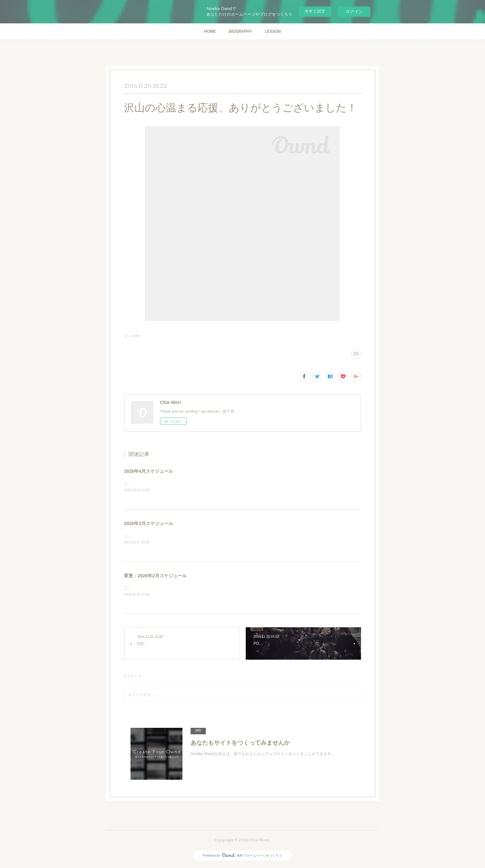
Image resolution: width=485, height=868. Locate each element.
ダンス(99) (132, 336)
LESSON (273, 31)
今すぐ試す (315, 11)
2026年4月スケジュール (149, 471)
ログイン (354, 12)
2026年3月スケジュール (149, 524)
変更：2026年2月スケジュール (155, 576)
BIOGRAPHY (240, 31)
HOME (210, 31)
